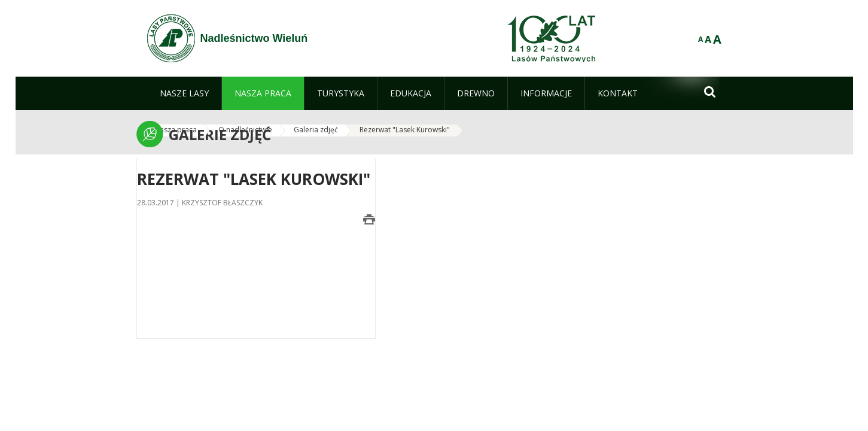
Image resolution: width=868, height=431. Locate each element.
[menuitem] (184, 93)
